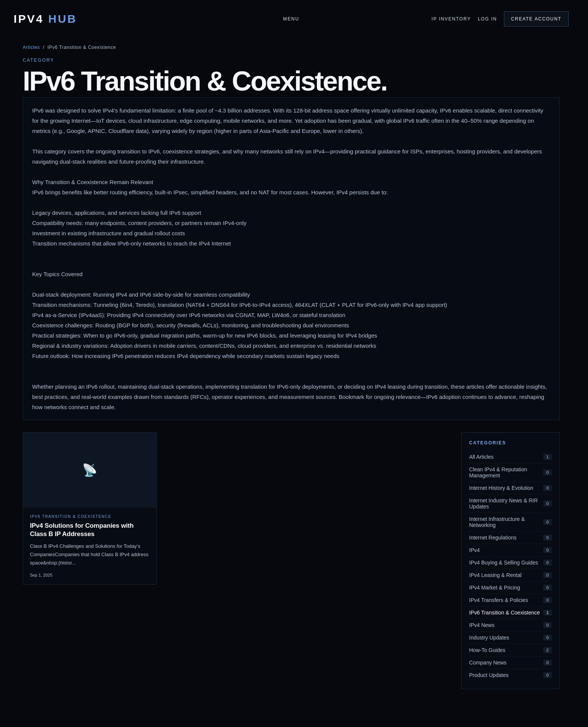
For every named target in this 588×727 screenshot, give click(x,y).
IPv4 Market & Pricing (510, 588)
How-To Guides (510, 650)
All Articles (510, 457)
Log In (487, 19)
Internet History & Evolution (510, 488)
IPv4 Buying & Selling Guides (510, 563)
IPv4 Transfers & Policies (510, 600)
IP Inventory (451, 19)
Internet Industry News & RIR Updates (510, 503)
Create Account (536, 19)
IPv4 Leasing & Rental (510, 575)
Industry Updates (510, 638)
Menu (291, 19)
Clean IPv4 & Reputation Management (510, 472)
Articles (31, 47)
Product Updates (510, 675)
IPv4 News (510, 625)
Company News (510, 663)
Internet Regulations (510, 538)
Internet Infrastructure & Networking (510, 522)
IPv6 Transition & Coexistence (510, 613)
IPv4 (45, 19)
